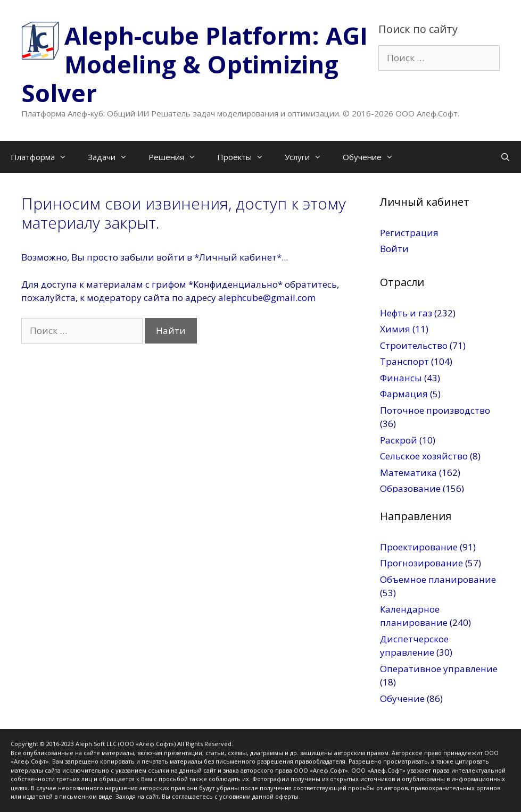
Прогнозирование (421, 563)
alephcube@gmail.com (267, 298)
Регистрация (409, 233)
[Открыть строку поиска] (505, 157)
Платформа (44, 157)
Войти (394, 249)
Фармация (404, 394)
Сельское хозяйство (424, 456)
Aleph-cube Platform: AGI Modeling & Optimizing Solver (195, 64)
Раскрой (399, 440)
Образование (410, 488)
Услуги (308, 157)
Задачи (113, 157)
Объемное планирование (438, 579)
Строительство (414, 345)
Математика (408, 472)
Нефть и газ (406, 313)
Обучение (373, 157)
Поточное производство (435, 410)
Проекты (246, 157)
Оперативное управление (439, 669)
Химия (395, 329)
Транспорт (404, 361)
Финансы (401, 378)
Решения (177, 157)
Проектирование (419, 547)
